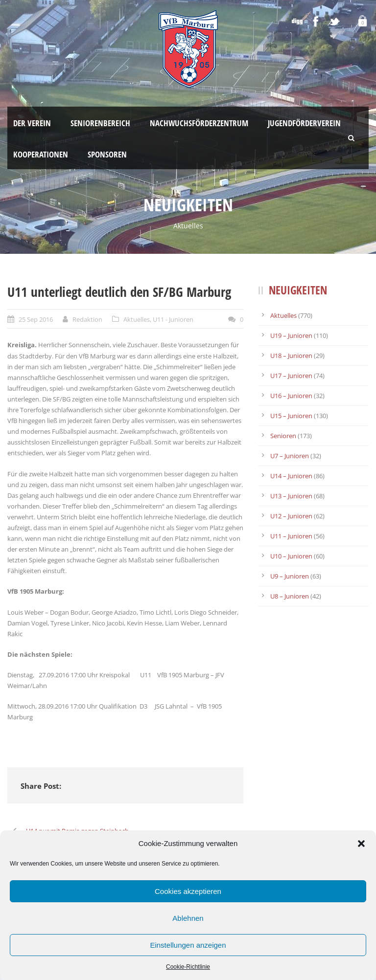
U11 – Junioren (291, 536)
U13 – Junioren (291, 496)
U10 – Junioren (291, 556)
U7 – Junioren (290, 456)
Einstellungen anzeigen (188, 945)
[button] (361, 844)
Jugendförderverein (304, 123)
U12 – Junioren (291, 516)
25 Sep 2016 (36, 319)
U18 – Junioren (291, 356)
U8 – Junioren (290, 596)
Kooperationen (41, 154)
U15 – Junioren (291, 416)
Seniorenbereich (100, 123)
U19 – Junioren (291, 335)
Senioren (283, 436)
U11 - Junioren (173, 319)
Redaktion (87, 319)
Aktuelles (137, 319)
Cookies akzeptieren (188, 891)
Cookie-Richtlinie (188, 967)
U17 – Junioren (291, 376)
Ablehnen (188, 918)
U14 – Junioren (291, 476)
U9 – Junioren (290, 576)
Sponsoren (107, 154)
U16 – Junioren (291, 396)
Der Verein (32, 123)
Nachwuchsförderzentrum (199, 123)
